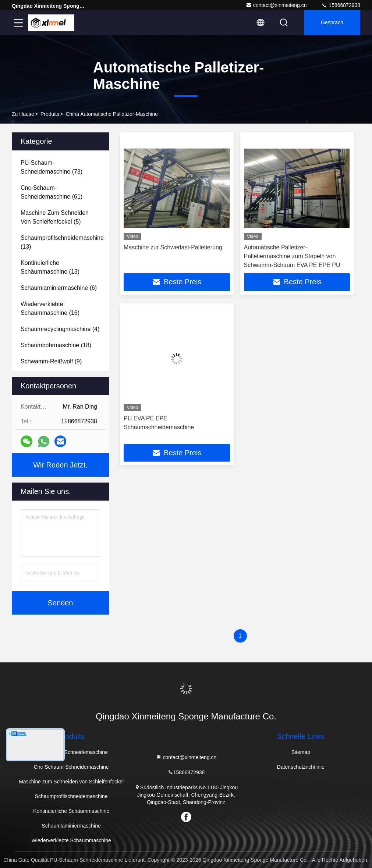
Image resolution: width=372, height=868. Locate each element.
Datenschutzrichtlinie (301, 767)
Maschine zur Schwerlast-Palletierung (173, 247)
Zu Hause (23, 114)
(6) (59, 288)
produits (50, 114)
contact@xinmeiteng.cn (276, 5)
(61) (52, 192)
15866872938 (341, 5)
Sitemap (301, 752)
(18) (56, 345)
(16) (50, 308)
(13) (62, 242)
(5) (55, 217)
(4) (60, 329)
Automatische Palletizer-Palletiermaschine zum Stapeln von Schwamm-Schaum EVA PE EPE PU (292, 256)
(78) (52, 167)
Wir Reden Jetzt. (60, 465)
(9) (51, 361)
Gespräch (331, 23)
